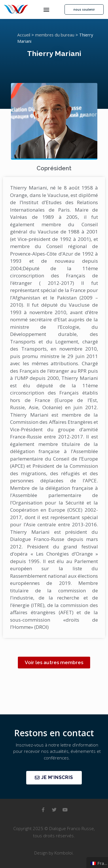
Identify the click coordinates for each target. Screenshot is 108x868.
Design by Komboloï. (54, 853)
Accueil (24, 35)
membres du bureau (55, 35)
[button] (47, 10)
